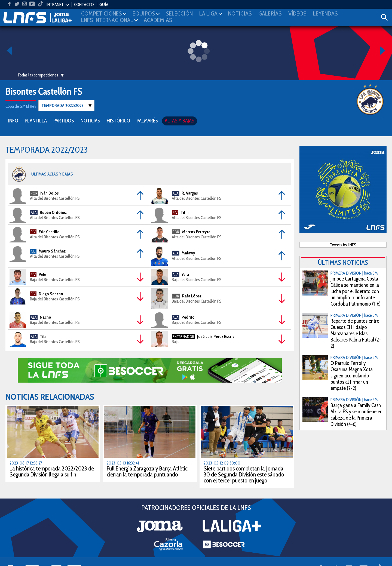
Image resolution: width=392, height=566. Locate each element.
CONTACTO (84, 4)
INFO (13, 120)
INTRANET (55, 4)
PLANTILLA (36, 120)
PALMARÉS (147, 120)
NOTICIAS (90, 120)
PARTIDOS (64, 120)
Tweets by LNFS (343, 244)
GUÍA (104, 4)
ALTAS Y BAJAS (180, 120)
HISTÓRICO (118, 120)
